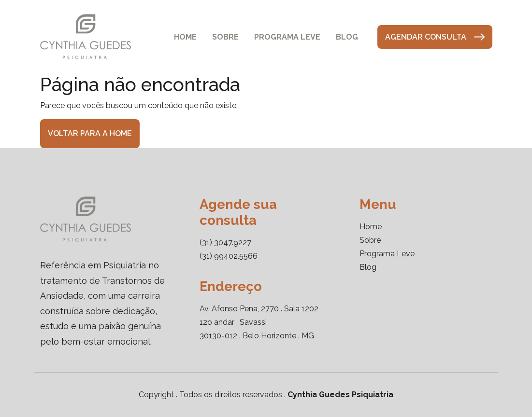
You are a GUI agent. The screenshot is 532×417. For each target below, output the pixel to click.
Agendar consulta (435, 37)
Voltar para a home (90, 133)
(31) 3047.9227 (225, 243)
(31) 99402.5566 (229, 256)
